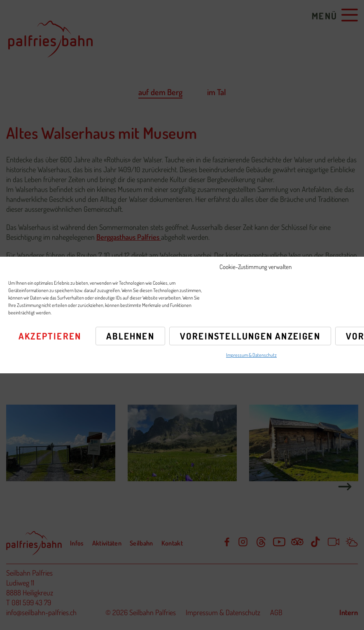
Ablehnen (130, 336)
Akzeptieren (50, 336)
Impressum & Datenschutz (251, 355)
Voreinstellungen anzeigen (250, 336)
